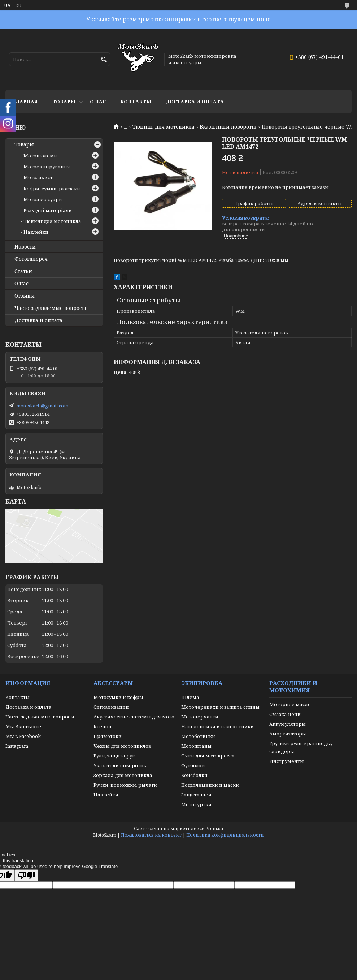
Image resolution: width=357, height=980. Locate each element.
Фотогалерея (31, 259)
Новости (25, 247)
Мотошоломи (40, 156)
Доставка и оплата (195, 102)
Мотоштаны (196, 746)
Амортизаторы (288, 734)
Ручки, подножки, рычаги (125, 785)
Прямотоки (108, 736)
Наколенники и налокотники (217, 726)
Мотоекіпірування (47, 167)
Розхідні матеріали (48, 210)
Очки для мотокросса (208, 756)
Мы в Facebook (23, 736)
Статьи (23, 271)
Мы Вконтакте (23, 726)
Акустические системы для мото (134, 717)
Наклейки (36, 232)
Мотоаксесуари (43, 199)
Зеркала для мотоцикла (123, 775)
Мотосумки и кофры (118, 697)
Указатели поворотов (120, 765)
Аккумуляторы (288, 724)
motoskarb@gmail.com (42, 406)
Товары (64, 102)
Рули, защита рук (114, 756)
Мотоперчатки (200, 717)
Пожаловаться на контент (151, 835)
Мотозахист (38, 177)
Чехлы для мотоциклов (122, 746)
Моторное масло (290, 704)
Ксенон (103, 726)
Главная (25, 102)
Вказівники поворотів (228, 127)
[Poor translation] (26, 875)
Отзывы (25, 296)
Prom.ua (214, 828)
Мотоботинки (198, 736)
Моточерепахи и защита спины (220, 707)
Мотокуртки (196, 804)
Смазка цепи (285, 714)
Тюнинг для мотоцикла (164, 127)
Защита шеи (196, 795)
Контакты (136, 102)
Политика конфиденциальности (225, 835)
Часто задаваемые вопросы (50, 308)
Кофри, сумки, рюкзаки (52, 189)
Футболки (193, 765)
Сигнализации (111, 707)
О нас (98, 102)
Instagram (17, 746)
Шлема (190, 697)
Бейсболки (194, 775)
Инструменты (287, 761)
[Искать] (104, 60)
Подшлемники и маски (210, 785)
